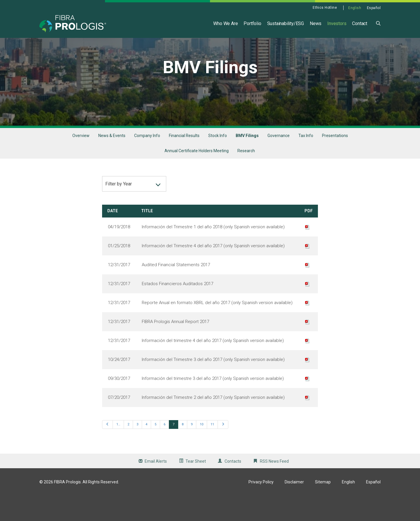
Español (374, 8)
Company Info (147, 161)
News (316, 23)
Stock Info (218, 161)
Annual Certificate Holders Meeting (197, 176)
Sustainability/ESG (286, 23)
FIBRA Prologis (67, 507)
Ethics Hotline (325, 8)
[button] (378, 23)
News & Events (112, 161)
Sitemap (323, 507)
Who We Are (225, 23)
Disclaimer (294, 507)
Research (246, 176)
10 (202, 450)
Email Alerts (156, 487)
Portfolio (252, 23)
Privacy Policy (261, 507)
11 (212, 450)
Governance (279, 161)
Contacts (233, 487)
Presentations (335, 161)
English (355, 8)
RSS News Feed (274, 487)
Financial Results (184, 161)
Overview (81, 161)
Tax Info (306, 161)
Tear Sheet (196, 487)
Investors (337, 23)
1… (118, 450)
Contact (360, 23)
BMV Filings (247, 161)
